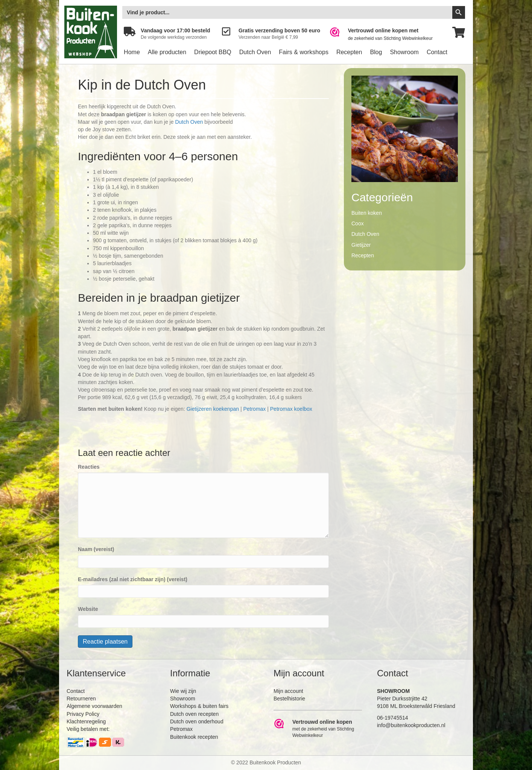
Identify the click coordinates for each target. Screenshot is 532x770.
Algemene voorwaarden (94, 706)
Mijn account (288, 691)
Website (88, 609)
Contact (437, 52)
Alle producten (167, 52)
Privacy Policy (83, 714)
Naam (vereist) (96, 549)
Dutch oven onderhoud (197, 721)
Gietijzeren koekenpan (213, 409)
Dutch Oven (255, 52)
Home (132, 52)
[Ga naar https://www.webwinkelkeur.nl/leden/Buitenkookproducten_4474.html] (386, 34)
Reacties (89, 467)
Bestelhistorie (289, 699)
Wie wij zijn (183, 691)
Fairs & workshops (304, 52)
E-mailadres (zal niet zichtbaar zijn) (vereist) (133, 579)
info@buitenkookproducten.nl (411, 725)
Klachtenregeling (86, 721)
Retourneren (81, 699)
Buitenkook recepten (194, 737)
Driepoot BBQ (213, 52)
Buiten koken (367, 213)
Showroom (404, 52)
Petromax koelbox (291, 409)
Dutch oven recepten (194, 714)
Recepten (349, 52)
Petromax (254, 409)
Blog (376, 52)
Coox (358, 223)
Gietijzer (361, 245)
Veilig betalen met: (88, 729)
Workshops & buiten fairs (199, 706)
